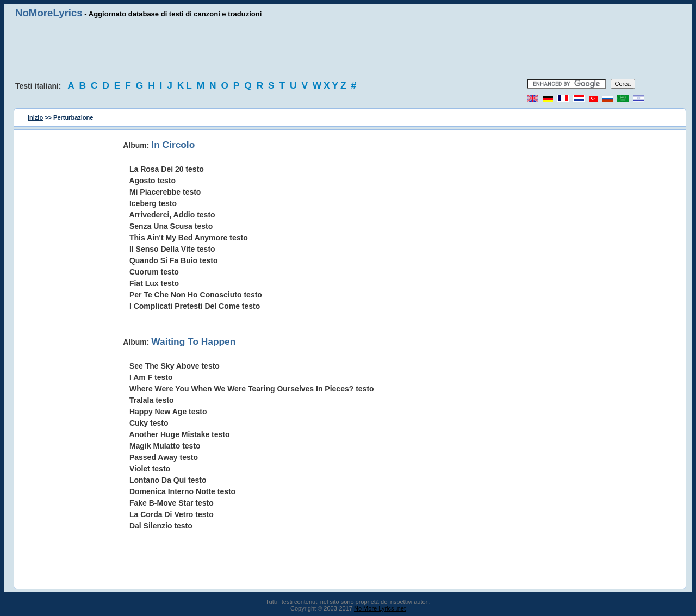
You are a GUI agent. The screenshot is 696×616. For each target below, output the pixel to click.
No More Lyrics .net (380, 608)
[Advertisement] (348, 49)
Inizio (35, 117)
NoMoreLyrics (49, 13)
